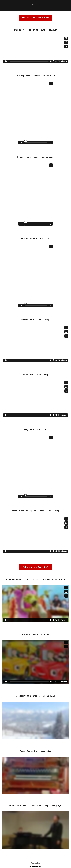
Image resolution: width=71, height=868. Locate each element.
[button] (35, 4)
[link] (35, 866)
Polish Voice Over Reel (35, 567)
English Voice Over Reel (35, 18)
